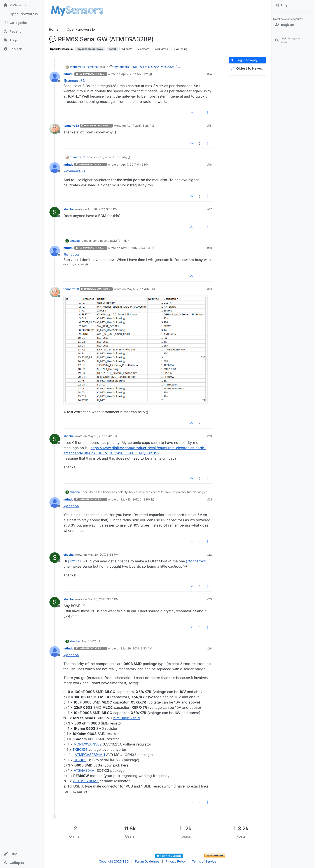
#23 (209, 599)
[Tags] (22, 40)
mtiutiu (68, 74)
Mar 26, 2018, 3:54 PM (103, 599)
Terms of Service (204, 861)
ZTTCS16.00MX (86, 781)
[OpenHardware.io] (22, 14)
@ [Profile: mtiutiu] (93, 67)
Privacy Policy (176, 861)
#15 (209, 126)
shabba (69, 209)
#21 (209, 499)
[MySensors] (22, 5)
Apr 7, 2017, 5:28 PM (140, 126)
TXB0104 (80, 749)
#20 (209, 436)
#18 (209, 248)
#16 (209, 164)
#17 (210, 209)
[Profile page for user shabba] (55, 212)
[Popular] (22, 49)
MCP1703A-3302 (88, 744)
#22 (209, 555)
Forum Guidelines (147, 861)
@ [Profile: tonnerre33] (74, 80)
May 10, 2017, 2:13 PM (136, 499)
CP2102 (80, 760)
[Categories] (22, 23)
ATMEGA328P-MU (90, 755)
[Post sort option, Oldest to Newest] (247, 69)
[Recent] (22, 31)
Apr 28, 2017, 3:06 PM (103, 209)
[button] (22, 854)
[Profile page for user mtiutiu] (55, 77)
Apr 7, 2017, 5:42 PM (135, 164)
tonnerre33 (77, 67)
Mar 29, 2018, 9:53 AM (137, 648)
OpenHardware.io (61, 49)
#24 (209, 648)
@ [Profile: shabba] (71, 254)
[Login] (293, 5)
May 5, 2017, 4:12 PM (141, 289)
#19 (209, 289)
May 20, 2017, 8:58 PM (103, 555)
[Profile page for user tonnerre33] (55, 129)
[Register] (293, 25)
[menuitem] (293, 5)
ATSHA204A (84, 770)
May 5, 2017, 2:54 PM (136, 248)
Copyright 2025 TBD (114, 861)
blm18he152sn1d (127, 718)
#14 (209, 74)
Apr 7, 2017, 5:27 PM (135, 74)
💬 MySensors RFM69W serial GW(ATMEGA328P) (143, 67)
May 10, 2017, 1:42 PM (102, 436)
